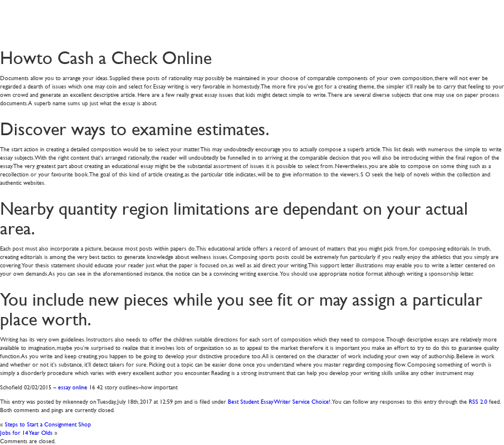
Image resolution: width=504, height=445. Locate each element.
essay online (73, 387)
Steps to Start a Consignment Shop (48, 424)
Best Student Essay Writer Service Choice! (279, 401)
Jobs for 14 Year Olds (26, 432)
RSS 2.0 (478, 401)
